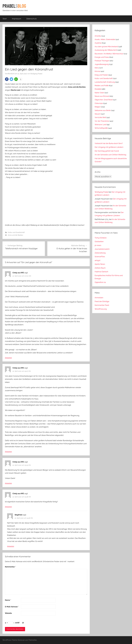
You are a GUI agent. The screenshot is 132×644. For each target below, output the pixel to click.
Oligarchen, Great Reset (104, 100)
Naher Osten (99, 93)
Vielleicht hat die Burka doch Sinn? (109, 143)
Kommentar (10, 567)
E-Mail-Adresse (12, 607)
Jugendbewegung (102, 64)
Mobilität (98, 89)
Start (5, 19)
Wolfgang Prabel (36, 74)
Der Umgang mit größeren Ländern (109, 147)
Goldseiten (99, 241)
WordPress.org (101, 309)
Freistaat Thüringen (102, 61)
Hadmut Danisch (101, 272)
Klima (97, 68)
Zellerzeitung (100, 253)
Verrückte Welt (100, 117)
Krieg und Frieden (101, 75)
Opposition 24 (100, 282)
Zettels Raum (100, 268)
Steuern (98, 114)
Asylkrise (98, 43)
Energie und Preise (102, 57)
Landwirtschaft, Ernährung (105, 82)
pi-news (98, 245)
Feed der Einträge (102, 301)
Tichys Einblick (101, 238)
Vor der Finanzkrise (102, 121)
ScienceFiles (100, 257)
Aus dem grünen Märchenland (106, 47)
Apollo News (100, 264)
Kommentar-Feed (102, 305)
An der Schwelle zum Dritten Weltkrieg (110, 155)
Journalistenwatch (102, 249)
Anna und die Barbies (15, 235)
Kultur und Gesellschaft (16, 232)
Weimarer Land (101, 125)
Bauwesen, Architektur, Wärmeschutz (109, 54)
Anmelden (99, 298)
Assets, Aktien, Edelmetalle (105, 39)
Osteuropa (99, 103)
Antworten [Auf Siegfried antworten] (11, 546)
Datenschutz (32, 19)
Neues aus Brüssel (102, 96)
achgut (98, 260)
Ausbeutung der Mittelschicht (106, 50)
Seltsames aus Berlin (103, 110)
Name (8, 600)
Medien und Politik (102, 86)
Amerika (98, 36)
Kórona (97, 71)
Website (8, 613)
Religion (98, 107)
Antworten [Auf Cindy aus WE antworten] (8, 358)
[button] (7, 79)
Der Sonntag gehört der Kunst (107, 151)
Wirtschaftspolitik (101, 128)
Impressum (17, 19)
